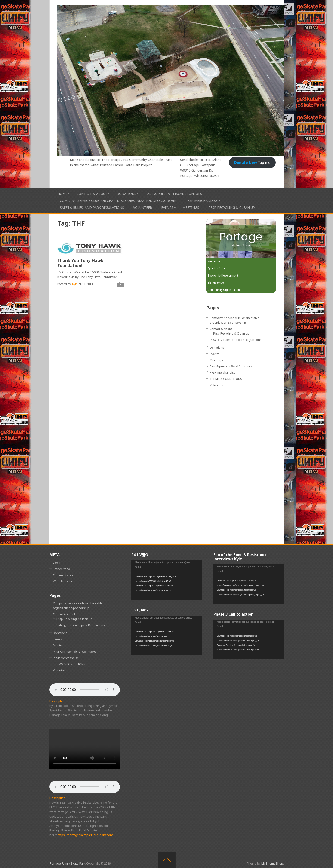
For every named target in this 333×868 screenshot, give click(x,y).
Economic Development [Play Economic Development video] (223, 276)
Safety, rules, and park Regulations (92, 208)
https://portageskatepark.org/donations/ (86, 835)
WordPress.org (64, 581)
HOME (62, 194)
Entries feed (62, 569)
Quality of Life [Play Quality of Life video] (216, 268)
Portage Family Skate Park (68, 863)
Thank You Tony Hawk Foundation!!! (80, 263)
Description (57, 701)
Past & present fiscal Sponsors (174, 194)
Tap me (252, 163)
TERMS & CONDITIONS (226, 379)
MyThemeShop (272, 863)
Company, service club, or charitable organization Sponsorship (118, 201)
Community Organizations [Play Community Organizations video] (225, 290)
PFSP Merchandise (202, 201)
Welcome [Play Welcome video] (214, 261)
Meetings (191, 208)
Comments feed (64, 575)
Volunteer (143, 208)
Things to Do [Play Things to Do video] (216, 283)
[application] (166, 580)
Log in (57, 563)
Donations (126, 194)
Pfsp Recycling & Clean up (232, 208)
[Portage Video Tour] (241, 238)
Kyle (75, 284)
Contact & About (92, 194)
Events (167, 208)
